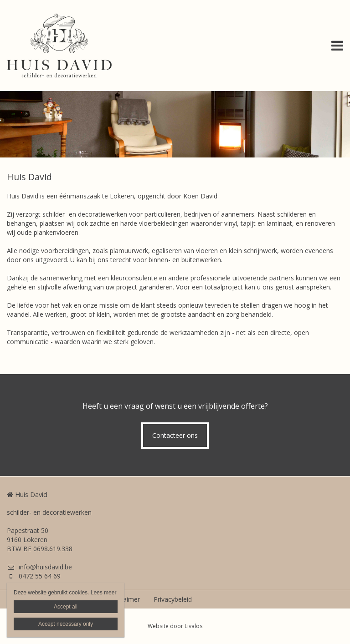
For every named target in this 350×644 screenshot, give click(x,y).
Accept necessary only (66, 624)
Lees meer (104, 593)
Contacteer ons (175, 435)
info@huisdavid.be (39, 567)
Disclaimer (124, 599)
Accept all (66, 607)
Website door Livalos (175, 626)
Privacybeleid (173, 599)
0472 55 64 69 (34, 576)
